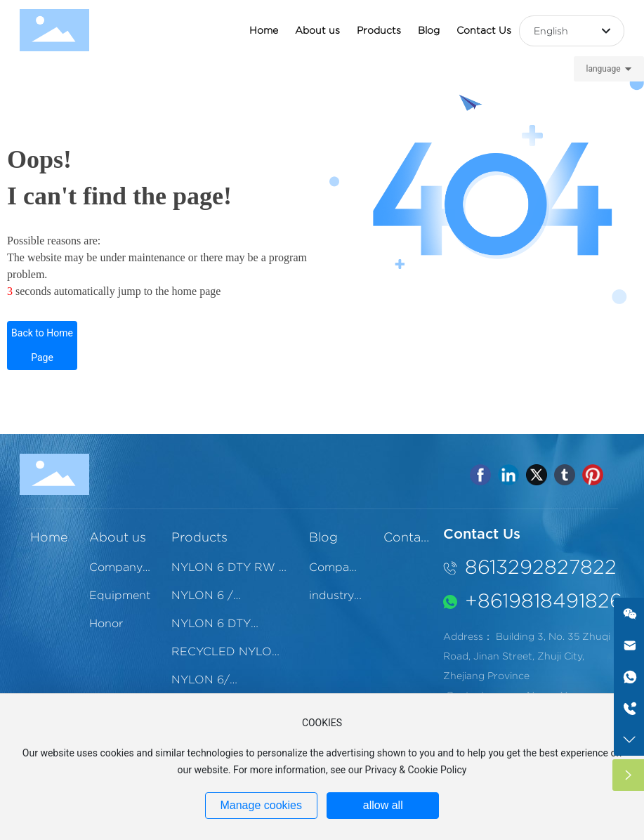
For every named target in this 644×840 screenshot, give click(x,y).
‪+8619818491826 (544, 601)
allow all (383, 805)
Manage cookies (261, 805)
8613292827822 (541, 567)
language (603, 69)
